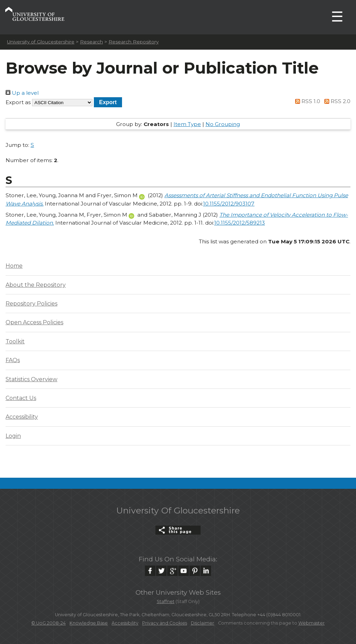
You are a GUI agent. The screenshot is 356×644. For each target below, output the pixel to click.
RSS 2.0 (336, 101)
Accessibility (22, 417)
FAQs (13, 360)
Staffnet (166, 601)
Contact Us (21, 398)
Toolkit (15, 341)
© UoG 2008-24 (48, 623)
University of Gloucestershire (41, 42)
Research (91, 42)
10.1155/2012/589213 (240, 223)
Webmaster (311, 623)
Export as (18, 102)
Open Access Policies (34, 322)
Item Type (187, 124)
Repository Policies (31, 304)
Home (14, 266)
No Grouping (223, 124)
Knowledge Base (89, 623)
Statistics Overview (31, 379)
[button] (108, 102)
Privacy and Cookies (165, 623)
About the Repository (36, 285)
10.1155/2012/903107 (229, 204)
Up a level (22, 93)
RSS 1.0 (307, 101)
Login (13, 436)
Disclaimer (203, 623)
